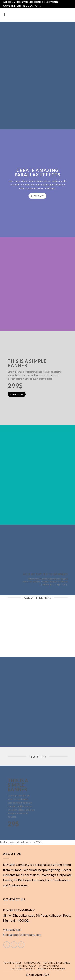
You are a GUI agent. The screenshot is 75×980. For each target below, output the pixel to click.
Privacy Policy (50, 966)
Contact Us (32, 963)
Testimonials (13, 963)
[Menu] (5, 15)
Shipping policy (26, 966)
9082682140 (12, 930)
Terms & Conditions (52, 969)
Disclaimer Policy (23, 969)
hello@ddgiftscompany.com (22, 935)
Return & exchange (57, 963)
